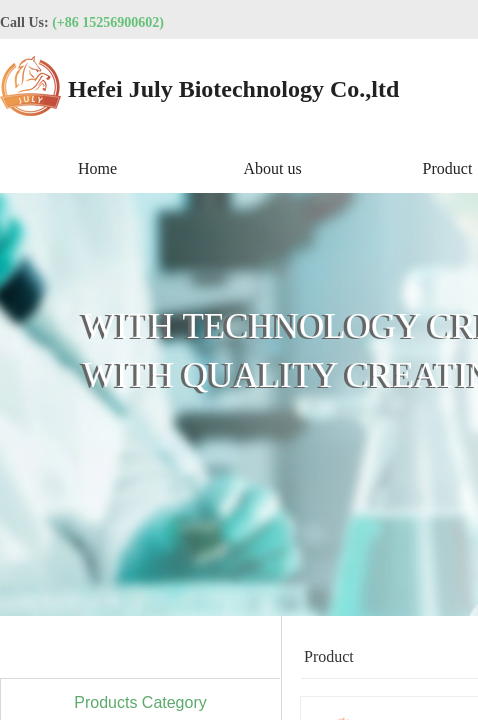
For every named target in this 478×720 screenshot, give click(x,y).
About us (272, 168)
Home (97, 168)
